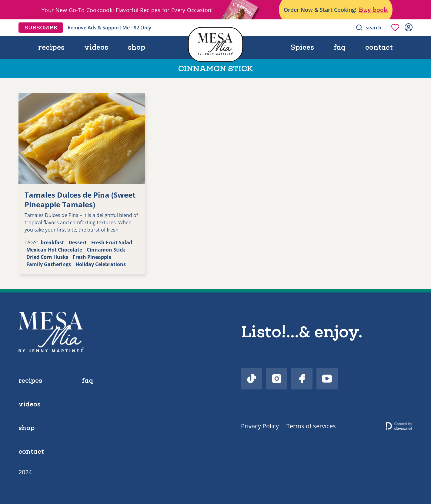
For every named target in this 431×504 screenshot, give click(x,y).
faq (340, 47)
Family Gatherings (49, 264)
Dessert (78, 242)
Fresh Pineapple (92, 257)
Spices (302, 47)
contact (379, 47)
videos (96, 47)
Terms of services (311, 426)
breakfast (52, 242)
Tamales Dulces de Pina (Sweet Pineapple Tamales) (80, 200)
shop (137, 47)
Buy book (373, 10)
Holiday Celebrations (101, 264)
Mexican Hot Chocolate (54, 250)
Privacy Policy (260, 426)
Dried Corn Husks (47, 257)
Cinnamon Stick (106, 250)
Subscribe (41, 28)
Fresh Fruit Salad (112, 242)
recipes (51, 47)
